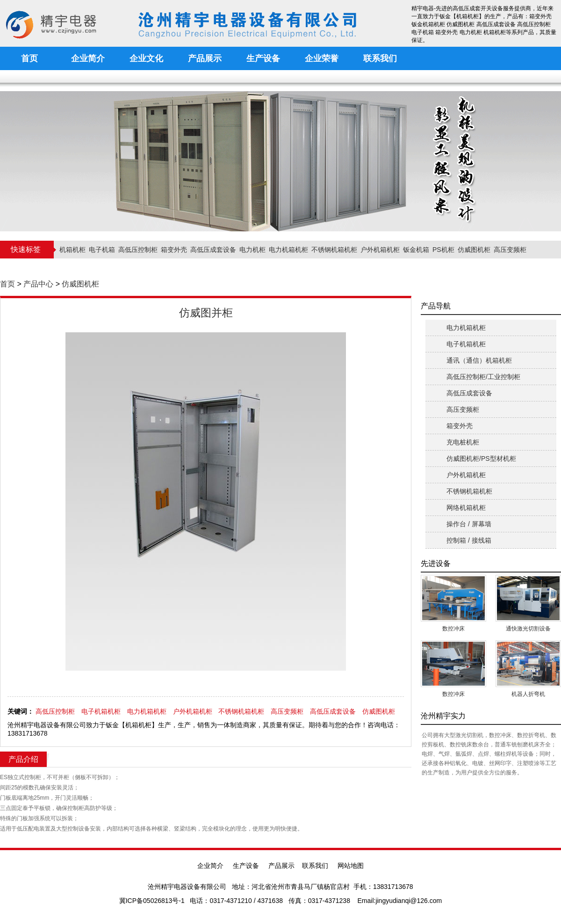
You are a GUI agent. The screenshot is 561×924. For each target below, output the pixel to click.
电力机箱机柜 (288, 250)
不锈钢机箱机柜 (334, 250)
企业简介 (210, 866)
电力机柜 (252, 250)
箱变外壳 (174, 250)
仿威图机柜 (474, 250)
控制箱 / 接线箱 (469, 540)
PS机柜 (443, 250)
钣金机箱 (416, 250)
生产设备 (246, 866)
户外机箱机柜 (380, 250)
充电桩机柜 (463, 442)
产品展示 (281, 866)
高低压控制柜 (138, 250)
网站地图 (351, 866)
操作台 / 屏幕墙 (469, 524)
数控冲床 (453, 629)
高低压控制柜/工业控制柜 (483, 377)
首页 (7, 284)
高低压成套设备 (213, 250)
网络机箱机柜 (466, 508)
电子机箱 (102, 250)
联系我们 (315, 866)
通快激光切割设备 (528, 629)
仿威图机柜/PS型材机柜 (481, 458)
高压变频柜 (510, 250)
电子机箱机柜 (101, 711)
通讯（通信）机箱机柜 (479, 360)
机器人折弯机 (528, 694)
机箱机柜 (72, 250)
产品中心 (38, 284)
